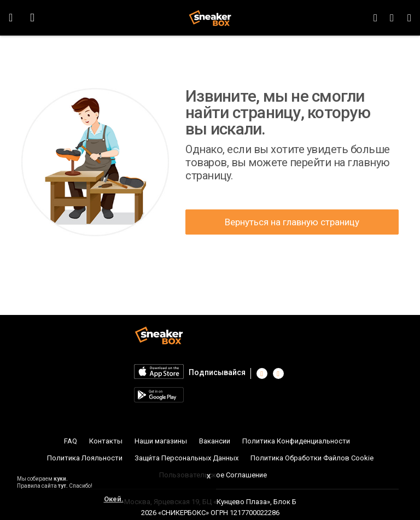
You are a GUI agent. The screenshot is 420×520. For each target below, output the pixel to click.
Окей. (114, 499)
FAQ (71, 441)
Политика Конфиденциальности (296, 441)
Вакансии (215, 441)
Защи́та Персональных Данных (186, 458)
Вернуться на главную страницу (292, 222)
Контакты (106, 441)
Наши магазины (161, 441)
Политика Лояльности (85, 458)
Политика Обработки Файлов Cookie (312, 458)
